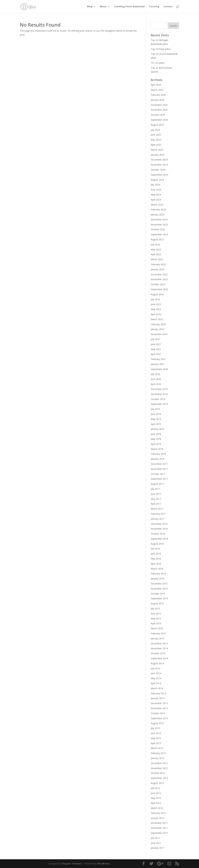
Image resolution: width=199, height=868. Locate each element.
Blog (90, 7)
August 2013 (157, 723)
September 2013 (159, 718)
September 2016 (159, 539)
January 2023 (158, 269)
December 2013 (159, 703)
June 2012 (156, 793)
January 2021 (158, 364)
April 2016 (156, 564)
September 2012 (159, 778)
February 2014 (158, 693)
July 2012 (155, 788)
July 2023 (155, 244)
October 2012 (158, 773)
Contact (168, 7)
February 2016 (158, 574)
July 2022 (155, 299)
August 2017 (157, 484)
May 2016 (156, 559)
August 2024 (157, 180)
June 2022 (156, 304)
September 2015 (159, 598)
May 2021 (156, 349)
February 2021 (158, 359)
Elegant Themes (72, 864)
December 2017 (159, 464)
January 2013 (158, 758)
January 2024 (158, 214)
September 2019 (159, 404)
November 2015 (159, 589)
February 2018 (158, 454)
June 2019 (156, 414)
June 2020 (156, 379)
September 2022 (159, 289)
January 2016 (158, 579)
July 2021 (155, 339)
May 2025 (156, 140)
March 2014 (157, 688)
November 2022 (159, 279)
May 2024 (156, 195)
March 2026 (157, 90)
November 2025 (159, 110)
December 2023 (159, 220)
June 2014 (156, 673)
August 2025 (157, 125)
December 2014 (159, 643)
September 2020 (159, 369)
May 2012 (156, 798)
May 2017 (156, 499)
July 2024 (155, 185)
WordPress (103, 864)
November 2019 (159, 394)
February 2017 (158, 514)
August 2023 (157, 239)
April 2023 (156, 254)
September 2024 (159, 175)
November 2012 (159, 768)
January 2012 (158, 818)
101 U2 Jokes (158, 63)
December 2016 (159, 524)
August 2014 (157, 663)
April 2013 (156, 743)
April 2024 (156, 200)
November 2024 (159, 165)
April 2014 (156, 683)
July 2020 (155, 374)
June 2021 (156, 344)
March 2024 (157, 205)
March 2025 (157, 150)
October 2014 (158, 653)
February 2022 (158, 324)
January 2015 (158, 638)
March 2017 (157, 509)
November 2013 (159, 708)
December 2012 (159, 763)
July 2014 (155, 668)
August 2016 (157, 544)
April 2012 (156, 803)
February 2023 (158, 264)
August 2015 (157, 603)
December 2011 (159, 823)
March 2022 (157, 319)
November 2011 (159, 828)
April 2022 (156, 314)
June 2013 (156, 733)
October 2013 (158, 713)
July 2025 (155, 130)
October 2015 (158, 594)
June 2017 (156, 494)
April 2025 (156, 145)
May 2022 (156, 309)
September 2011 (159, 833)
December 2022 (159, 274)
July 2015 (155, 608)
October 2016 (158, 534)
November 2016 (159, 529)
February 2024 (158, 209)
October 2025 (158, 115)
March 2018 (157, 449)
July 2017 (155, 489)
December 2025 (159, 105)
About (103, 7)
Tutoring (154, 7)
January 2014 (158, 698)
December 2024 (159, 160)
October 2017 (158, 474)
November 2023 (159, 225)
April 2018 (156, 444)
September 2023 (159, 234)
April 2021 (156, 354)
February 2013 (158, 753)
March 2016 (157, 569)
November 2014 (159, 648)
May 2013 (156, 738)
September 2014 (159, 658)
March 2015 (157, 628)
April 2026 (156, 85)
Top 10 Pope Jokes (161, 49)
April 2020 (156, 384)
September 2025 (159, 120)
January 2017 (158, 519)
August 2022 (157, 294)
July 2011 (155, 838)
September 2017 (159, 479)
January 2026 (158, 100)
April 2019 (156, 424)
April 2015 (156, 623)
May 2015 (156, 619)
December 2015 (159, 584)
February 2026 (158, 95)
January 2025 (158, 155)
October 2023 (158, 229)
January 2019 (158, 429)
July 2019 (155, 409)
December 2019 (159, 389)
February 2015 (158, 633)
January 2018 (158, 459)
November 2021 (159, 334)
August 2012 (157, 783)
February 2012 (158, 813)
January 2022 (158, 329)
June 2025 (156, 135)
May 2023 (156, 249)
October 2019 (158, 399)
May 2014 (156, 678)
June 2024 (156, 190)
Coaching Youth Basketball (129, 7)
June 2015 (156, 614)
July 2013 (155, 728)
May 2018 (156, 439)
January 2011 (158, 848)
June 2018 (156, 434)
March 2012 (157, 808)
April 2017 (156, 504)
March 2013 (157, 748)
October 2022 (158, 284)
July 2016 (155, 549)
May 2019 (156, 419)
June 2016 (156, 554)
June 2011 (156, 843)
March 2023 (157, 259)
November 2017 (159, 469)
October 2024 (158, 170)
